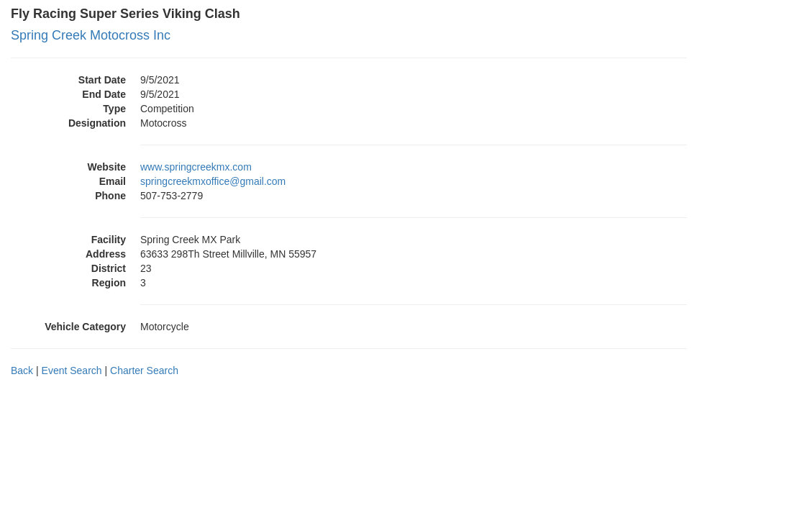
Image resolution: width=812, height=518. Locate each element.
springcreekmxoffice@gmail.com (213, 181)
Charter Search (144, 371)
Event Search (72, 371)
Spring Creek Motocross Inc (91, 35)
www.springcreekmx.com (196, 167)
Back (22, 371)
